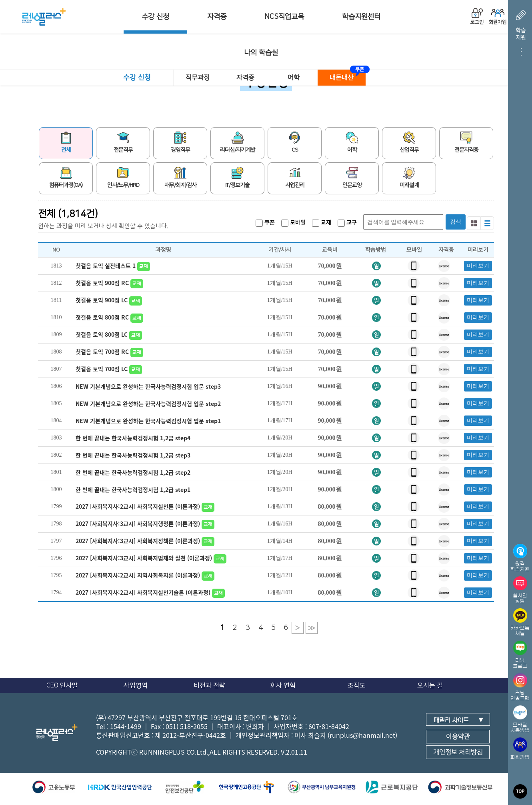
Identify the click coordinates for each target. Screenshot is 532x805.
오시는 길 (430, 685)
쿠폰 (265, 223)
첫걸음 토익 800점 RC (110, 317)
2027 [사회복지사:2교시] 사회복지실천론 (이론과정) (146, 506)
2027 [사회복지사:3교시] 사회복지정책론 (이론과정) (146, 541)
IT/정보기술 (237, 178)
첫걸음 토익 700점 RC (110, 352)
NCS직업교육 (284, 17)
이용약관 (458, 737)
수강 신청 (155, 17)
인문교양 (352, 178)
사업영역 (136, 685)
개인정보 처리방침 (458, 752)
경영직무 (180, 142)
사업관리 (295, 178)
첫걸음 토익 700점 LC (110, 369)
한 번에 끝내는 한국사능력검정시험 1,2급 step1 (133, 489)
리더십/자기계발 (238, 142)
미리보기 (478, 266)
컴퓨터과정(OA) (66, 178)
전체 (66, 142)
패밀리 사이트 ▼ (459, 720)
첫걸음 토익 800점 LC (110, 334)
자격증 (217, 17)
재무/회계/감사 (180, 178)
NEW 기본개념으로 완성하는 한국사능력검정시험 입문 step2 (148, 403)
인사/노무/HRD (123, 178)
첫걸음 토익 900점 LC (110, 300)
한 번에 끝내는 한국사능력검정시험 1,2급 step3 (133, 455)
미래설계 (409, 178)
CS (295, 142)
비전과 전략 (209, 685)
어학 (294, 78)
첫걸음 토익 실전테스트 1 (114, 266)
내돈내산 (342, 78)
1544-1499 (126, 726)
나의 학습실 (261, 53)
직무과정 (198, 78)
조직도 (357, 685)
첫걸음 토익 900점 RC (110, 283)
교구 (347, 223)
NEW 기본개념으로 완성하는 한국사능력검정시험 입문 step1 (148, 421)
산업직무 (409, 142)
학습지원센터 (361, 17)
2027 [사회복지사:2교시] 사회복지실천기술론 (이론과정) (151, 592)
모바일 (293, 223)
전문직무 (123, 142)
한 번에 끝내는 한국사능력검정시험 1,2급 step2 (133, 472)
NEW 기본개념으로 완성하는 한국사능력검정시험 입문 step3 (148, 386)
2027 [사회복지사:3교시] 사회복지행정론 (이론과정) (146, 523)
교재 (322, 223)
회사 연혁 (283, 685)
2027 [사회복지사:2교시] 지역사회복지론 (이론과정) (146, 575)
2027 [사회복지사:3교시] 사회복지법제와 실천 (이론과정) (152, 558)
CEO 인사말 (62, 685)
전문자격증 (466, 142)
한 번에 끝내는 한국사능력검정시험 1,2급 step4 (133, 438)
